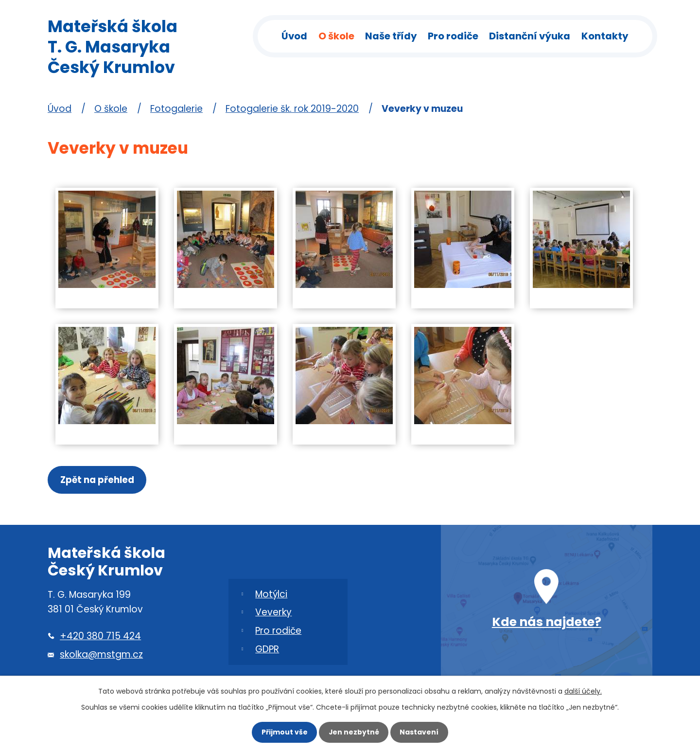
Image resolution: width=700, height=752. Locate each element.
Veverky (273, 615)
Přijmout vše (281, 731)
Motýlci (271, 596)
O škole (336, 36)
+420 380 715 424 (100, 638)
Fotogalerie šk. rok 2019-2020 (292, 109)
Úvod (294, 36)
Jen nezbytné (354, 731)
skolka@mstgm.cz (101, 657)
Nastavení (423, 731)
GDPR (267, 652)
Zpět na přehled (98, 481)
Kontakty (605, 36)
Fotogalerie (176, 109)
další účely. (583, 689)
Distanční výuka (530, 36)
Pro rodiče (453, 36)
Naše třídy (391, 36)
